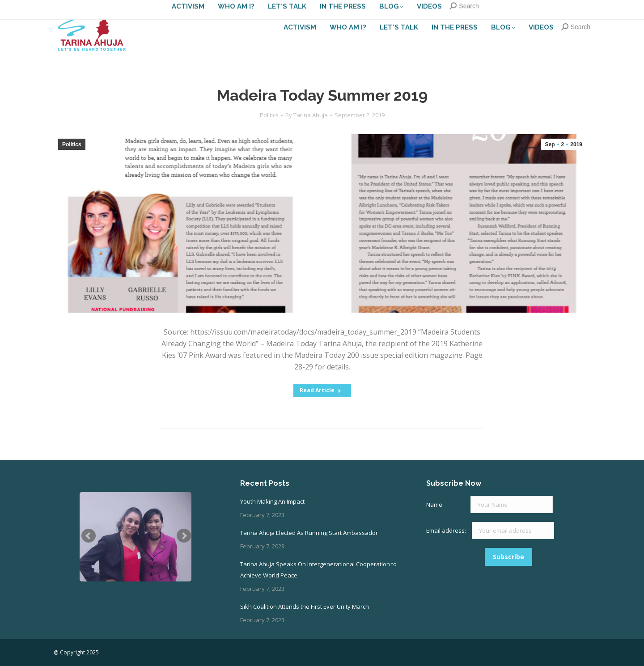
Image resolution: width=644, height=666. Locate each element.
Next (184, 536)
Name (434, 505)
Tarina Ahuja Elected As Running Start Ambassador (309, 533)
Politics (269, 115)
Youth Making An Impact (272, 501)
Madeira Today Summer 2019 (322, 95)
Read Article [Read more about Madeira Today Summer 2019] (320, 390)
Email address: (447, 530)
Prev (89, 536)
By (307, 115)
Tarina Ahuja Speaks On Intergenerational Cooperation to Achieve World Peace (318, 570)
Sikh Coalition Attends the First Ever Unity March (305, 607)
